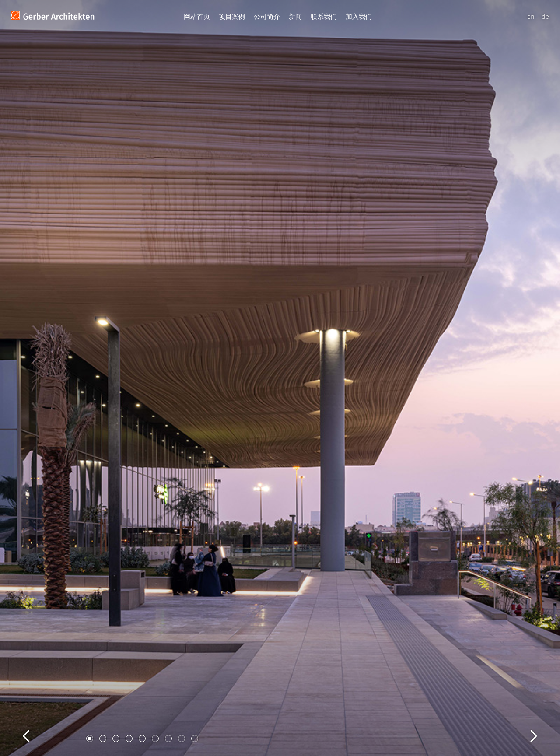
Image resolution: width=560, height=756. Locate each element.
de (545, 17)
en (531, 17)
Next (525, 726)
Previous (35, 726)
